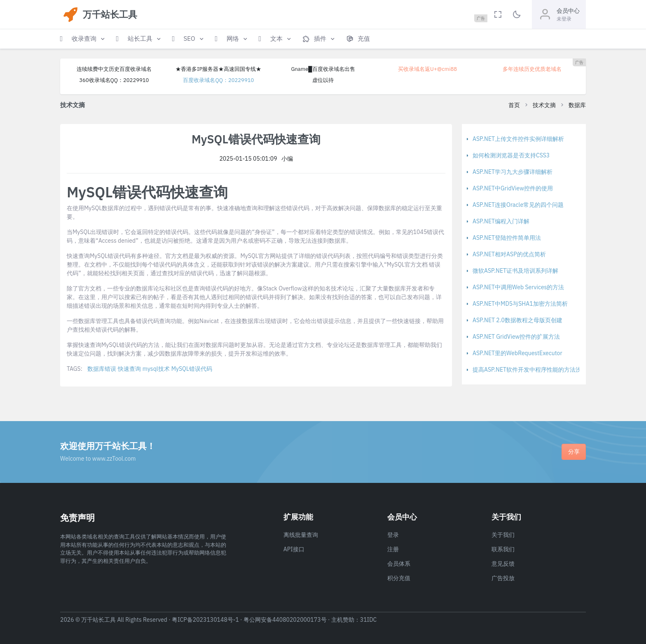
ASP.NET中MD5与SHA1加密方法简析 (520, 304)
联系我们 (503, 549)
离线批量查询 (301, 535)
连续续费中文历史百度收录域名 (114, 69)
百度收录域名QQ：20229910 (218, 80)
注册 (393, 549)
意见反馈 (503, 564)
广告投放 (503, 578)
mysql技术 (156, 369)
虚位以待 (323, 80)
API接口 (294, 549)
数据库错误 (102, 369)
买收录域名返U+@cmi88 (427, 69)
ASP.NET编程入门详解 (501, 221)
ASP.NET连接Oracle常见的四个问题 (518, 205)
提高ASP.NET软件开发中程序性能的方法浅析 (530, 370)
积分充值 (399, 578)
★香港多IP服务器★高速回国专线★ (218, 69)
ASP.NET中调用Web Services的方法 (518, 287)
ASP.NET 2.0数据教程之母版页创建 (517, 320)
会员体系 (399, 564)
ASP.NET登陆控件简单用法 (507, 238)
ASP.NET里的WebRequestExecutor (517, 353)
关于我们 (503, 535)
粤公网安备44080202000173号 (285, 620)
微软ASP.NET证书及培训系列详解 (515, 271)
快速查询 (129, 369)
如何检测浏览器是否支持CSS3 (511, 155)
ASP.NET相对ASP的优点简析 (509, 254)
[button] (83, 39)
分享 (574, 452)
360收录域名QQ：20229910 (114, 80)
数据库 (577, 105)
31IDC (369, 620)
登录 (393, 535)
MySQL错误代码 (192, 369)
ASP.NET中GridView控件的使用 (513, 188)
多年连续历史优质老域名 (532, 69)
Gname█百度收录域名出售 (323, 69)
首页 (514, 105)
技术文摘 (544, 105)
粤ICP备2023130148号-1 (205, 620)
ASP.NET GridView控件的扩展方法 (516, 337)
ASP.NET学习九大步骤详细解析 (513, 172)
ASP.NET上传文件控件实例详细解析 (518, 139)
